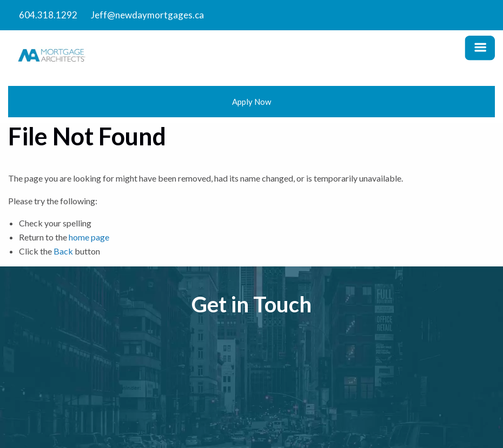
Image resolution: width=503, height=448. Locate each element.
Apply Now (251, 102)
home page (89, 237)
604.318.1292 (48, 15)
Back (63, 251)
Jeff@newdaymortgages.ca (147, 15)
